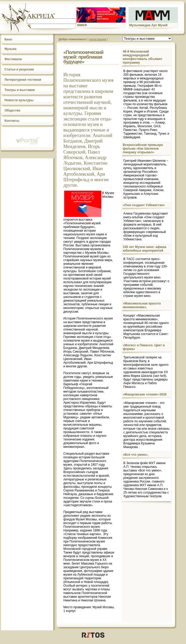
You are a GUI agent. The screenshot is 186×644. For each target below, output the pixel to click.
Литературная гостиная (23, 80)
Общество (12, 110)
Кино (8, 39)
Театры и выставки (20, 90)
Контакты (12, 121)
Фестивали (13, 59)
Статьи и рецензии (19, 69)
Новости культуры (19, 100)
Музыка (10, 49)
